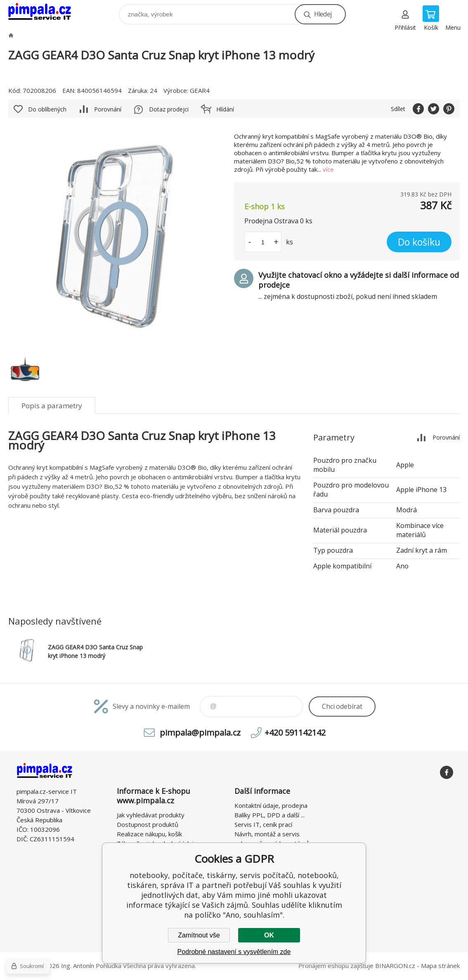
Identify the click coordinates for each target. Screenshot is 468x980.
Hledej (323, 14)
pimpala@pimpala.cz (200, 733)
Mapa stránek (440, 966)
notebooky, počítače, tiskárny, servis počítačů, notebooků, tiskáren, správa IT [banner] (45, 12)
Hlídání (225, 109)
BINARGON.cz (395, 966)
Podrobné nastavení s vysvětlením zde (234, 952)
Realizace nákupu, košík (149, 834)
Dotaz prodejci (169, 109)
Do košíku (419, 242)
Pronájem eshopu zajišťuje (336, 966)
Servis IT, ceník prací (263, 824)
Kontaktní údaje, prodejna (271, 805)
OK (269, 935)
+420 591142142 (295, 733)
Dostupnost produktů (148, 824)
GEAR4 (200, 90)
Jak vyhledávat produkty (151, 815)
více (328, 169)
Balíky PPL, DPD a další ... (269, 815)
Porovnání (108, 109)
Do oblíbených (47, 109)
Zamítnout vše (199, 935)
